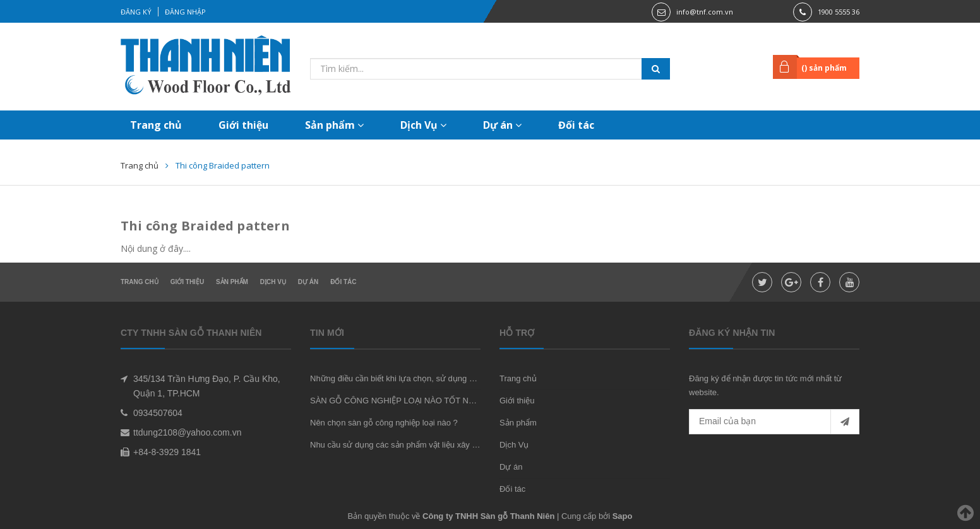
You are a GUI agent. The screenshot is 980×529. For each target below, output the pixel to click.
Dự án (502, 125)
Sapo (623, 516)
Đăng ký (136, 12)
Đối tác (576, 125)
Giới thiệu (243, 125)
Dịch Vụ (423, 125)
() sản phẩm (824, 68)
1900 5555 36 (839, 12)
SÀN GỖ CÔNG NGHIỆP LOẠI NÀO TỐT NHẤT (397, 401)
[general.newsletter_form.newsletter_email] (774, 422)
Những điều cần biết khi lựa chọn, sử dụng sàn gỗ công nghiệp (426, 378)
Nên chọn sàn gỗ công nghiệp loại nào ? (384, 423)
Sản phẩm (334, 125)
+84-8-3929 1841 (167, 452)
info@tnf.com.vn (705, 12)
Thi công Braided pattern (205, 226)
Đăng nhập (185, 12)
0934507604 (158, 413)
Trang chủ (156, 125)
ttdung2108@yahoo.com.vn (187, 432)
